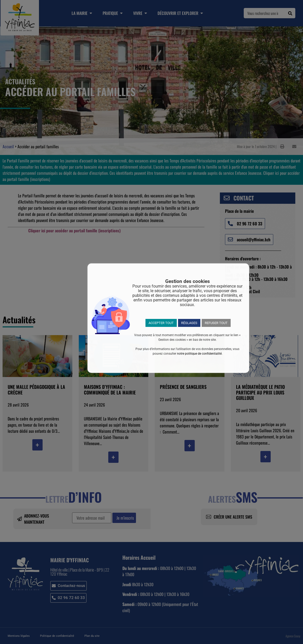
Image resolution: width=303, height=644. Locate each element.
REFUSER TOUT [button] (216, 323)
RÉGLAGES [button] (189, 323)
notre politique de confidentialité (199, 354)
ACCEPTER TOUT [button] (161, 323)
